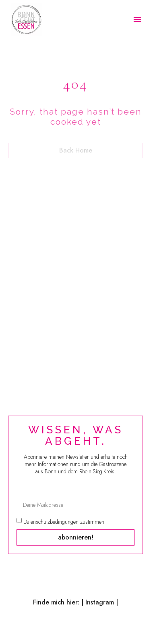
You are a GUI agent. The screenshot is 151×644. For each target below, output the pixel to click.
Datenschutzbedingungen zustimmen (64, 522)
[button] (137, 19)
